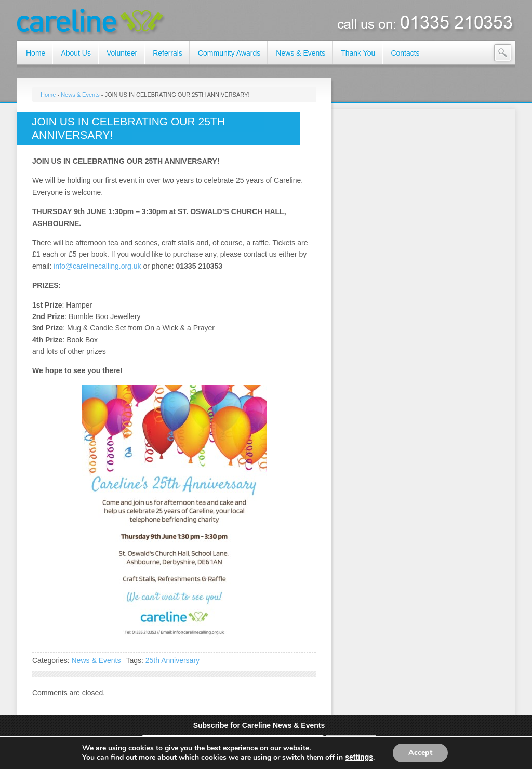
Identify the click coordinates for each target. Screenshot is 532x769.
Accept (420, 753)
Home (48, 95)
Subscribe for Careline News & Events (259, 725)
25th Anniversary (172, 660)
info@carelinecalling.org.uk (97, 266)
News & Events (80, 95)
